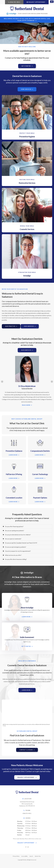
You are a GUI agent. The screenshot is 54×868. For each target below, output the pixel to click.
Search (31, 856)
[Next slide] (52, 382)
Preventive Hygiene (27, 137)
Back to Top (38, 856)
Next (53, 34)
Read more (26, 407)
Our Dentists (26, 350)
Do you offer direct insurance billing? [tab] (16, 559)
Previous (1, 34)
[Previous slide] (2, 382)
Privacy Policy (16, 856)
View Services (26, 89)
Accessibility (24, 856)
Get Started (26, 66)
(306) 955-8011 (15, 2)
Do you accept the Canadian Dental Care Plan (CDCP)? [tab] (21, 543)
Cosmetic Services (27, 229)
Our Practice (10, 326)
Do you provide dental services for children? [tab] (18, 535)
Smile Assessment (27, 637)
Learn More (13, 455)
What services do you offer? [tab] (13, 555)
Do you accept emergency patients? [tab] (16, 547)
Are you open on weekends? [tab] (13, 539)
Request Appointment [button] (37, 2)
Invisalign (27, 276)
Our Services (29, 326)
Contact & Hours (26, 750)
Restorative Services (27, 183)
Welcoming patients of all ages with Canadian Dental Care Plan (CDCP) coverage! (27, 20)
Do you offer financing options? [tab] (14, 526)
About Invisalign (27, 608)
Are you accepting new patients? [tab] (15, 531)
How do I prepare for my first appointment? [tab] (18, 551)
